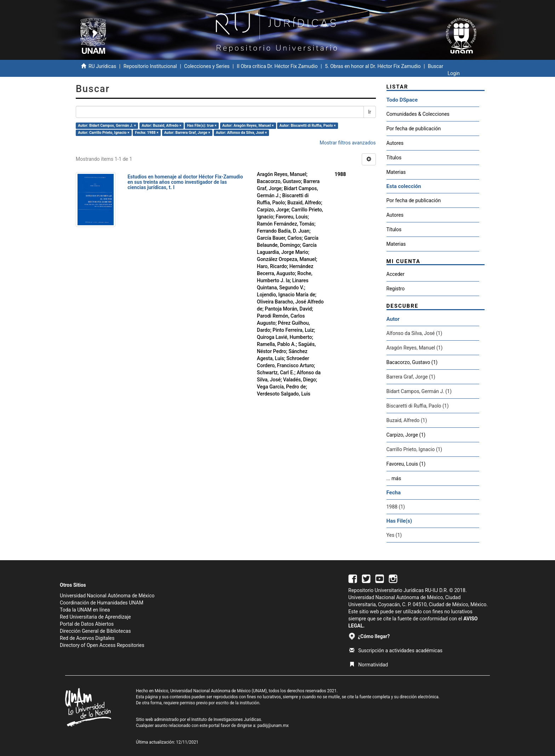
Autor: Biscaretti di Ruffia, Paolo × (308, 126)
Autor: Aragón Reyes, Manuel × (248, 126)
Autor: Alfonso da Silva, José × (241, 133)
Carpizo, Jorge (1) (406, 435)
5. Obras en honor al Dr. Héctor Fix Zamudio (373, 66)
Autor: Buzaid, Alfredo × (161, 126)
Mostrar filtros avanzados (348, 143)
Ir (370, 112)
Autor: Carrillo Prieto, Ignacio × (104, 133)
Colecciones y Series (207, 66)
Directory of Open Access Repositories (102, 645)
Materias (396, 172)
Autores (395, 143)
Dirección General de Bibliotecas (95, 631)
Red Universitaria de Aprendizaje (95, 617)
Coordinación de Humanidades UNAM (102, 603)
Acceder (396, 274)
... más (394, 478)
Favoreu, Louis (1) (406, 464)
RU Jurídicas (102, 66)
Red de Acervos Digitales (87, 638)
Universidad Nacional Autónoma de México (107, 596)
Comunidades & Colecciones (418, 114)
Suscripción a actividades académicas (396, 650)
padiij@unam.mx (273, 726)
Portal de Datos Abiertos (87, 624)
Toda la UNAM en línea (85, 610)
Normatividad (369, 665)
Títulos (394, 158)
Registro (396, 289)
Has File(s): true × (202, 126)
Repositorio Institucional (150, 66)
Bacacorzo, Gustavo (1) (412, 362)
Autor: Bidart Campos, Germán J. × (107, 126)
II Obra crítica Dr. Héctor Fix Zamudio (277, 66)
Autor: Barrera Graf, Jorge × (187, 133)
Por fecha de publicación (414, 129)
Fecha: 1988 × (147, 133)
